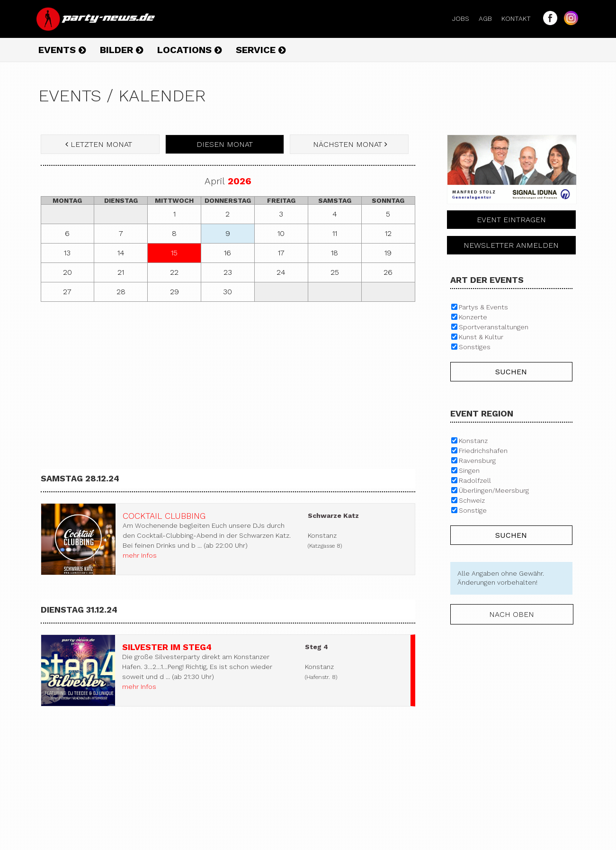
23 (228, 272)
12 (388, 233)
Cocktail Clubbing (164, 516)
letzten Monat (100, 144)
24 (281, 272)
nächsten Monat (349, 144)
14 (121, 253)
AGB (489, 18)
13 (67, 253)
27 (67, 292)
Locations (189, 50)
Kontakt (520, 18)
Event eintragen (511, 220)
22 (174, 272)
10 (281, 233)
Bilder (121, 50)
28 (121, 292)
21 (121, 272)
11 (335, 233)
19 (388, 253)
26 (388, 272)
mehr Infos (140, 555)
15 (174, 253)
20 (67, 272)
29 (174, 292)
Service (261, 50)
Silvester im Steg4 (167, 647)
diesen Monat (225, 144)
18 (335, 253)
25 (335, 272)
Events (62, 50)
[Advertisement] (228, 378)
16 (228, 253)
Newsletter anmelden (511, 245)
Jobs (464, 18)
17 (281, 253)
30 (228, 292)
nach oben (512, 614)
